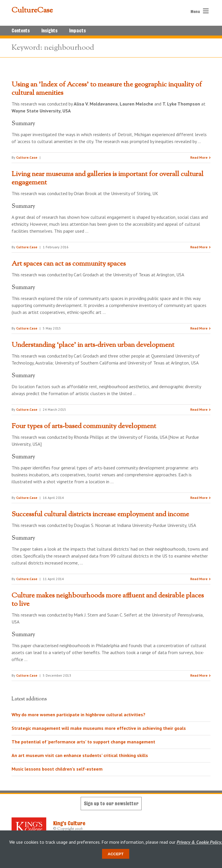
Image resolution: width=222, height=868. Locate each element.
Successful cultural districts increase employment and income (100, 514)
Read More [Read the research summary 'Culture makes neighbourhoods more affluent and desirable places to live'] (199, 675)
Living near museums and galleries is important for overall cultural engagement (108, 178)
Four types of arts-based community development (84, 426)
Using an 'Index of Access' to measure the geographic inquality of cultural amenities (107, 89)
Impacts (77, 31)
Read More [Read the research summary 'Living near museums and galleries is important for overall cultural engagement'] (199, 247)
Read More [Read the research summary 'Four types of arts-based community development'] (199, 498)
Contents (21, 31)
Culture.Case (27, 157)
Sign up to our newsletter (111, 803)
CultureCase (32, 11)
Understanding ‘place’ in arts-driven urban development (93, 345)
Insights (49, 31)
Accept (116, 854)
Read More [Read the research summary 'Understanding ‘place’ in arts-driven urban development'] (199, 409)
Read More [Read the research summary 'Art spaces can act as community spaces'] (199, 328)
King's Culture (69, 823)
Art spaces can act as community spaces (69, 264)
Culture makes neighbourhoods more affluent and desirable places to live (108, 600)
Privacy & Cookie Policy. (199, 842)
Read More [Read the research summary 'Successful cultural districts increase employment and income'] (199, 579)
